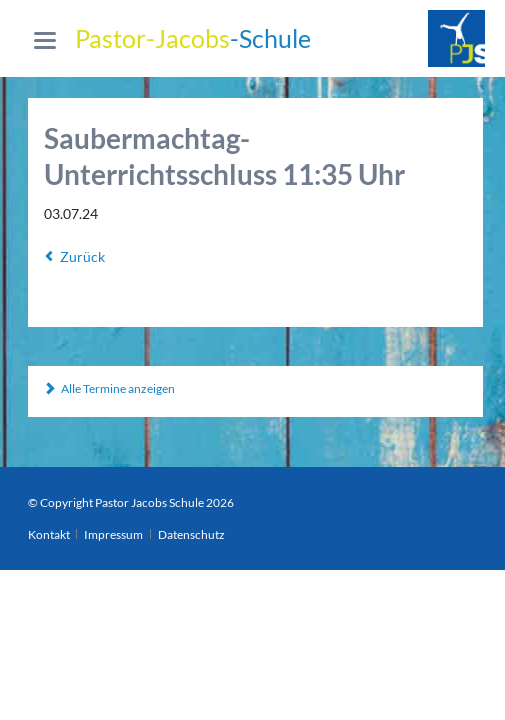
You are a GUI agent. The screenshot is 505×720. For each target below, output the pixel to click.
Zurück (82, 256)
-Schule (193, 38)
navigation (45, 40)
